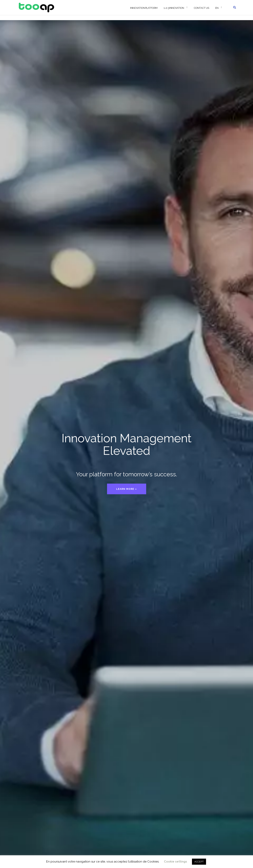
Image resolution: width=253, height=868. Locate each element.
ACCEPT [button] (199, 862)
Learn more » (126, 489)
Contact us (201, 8)
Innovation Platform (144, 8)
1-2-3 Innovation (174, 8)
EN (217, 8)
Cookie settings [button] (176, 862)
